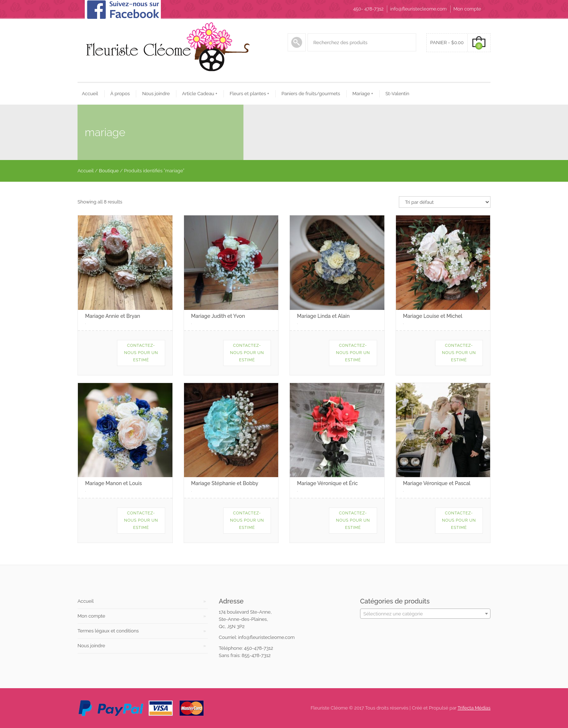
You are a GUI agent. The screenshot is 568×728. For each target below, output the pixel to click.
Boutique (109, 171)
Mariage (363, 94)
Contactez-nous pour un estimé (141, 353)
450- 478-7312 (368, 9)
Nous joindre (156, 94)
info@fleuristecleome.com (418, 9)
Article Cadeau (200, 94)
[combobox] (425, 614)
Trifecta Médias (474, 708)
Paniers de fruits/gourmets (311, 94)
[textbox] (425, 614)
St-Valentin (397, 94)
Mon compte (467, 9)
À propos (120, 94)
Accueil (90, 94)
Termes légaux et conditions (108, 631)
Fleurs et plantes (249, 94)
